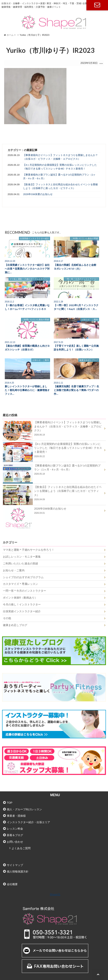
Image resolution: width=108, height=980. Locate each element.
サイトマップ (15, 865)
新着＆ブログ (15, 835)
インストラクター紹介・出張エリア (28, 822)
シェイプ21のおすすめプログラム (23, 577)
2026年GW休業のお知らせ (38, 194)
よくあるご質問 (21, 848)
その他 (7, 618)
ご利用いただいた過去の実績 (20, 564)
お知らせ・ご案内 (14, 570)
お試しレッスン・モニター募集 (22, 557)
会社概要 (12, 884)
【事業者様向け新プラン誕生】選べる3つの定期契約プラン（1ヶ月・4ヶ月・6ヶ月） (59, 176)
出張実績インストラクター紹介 (22, 611)
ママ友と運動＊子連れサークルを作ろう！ (29, 550)
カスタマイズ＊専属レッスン (20, 584)
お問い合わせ (97, 6)
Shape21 (55, 894)
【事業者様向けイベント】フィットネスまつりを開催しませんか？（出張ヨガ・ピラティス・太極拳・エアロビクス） (60, 157)
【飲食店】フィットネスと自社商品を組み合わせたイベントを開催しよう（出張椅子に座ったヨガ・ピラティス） (60, 186)
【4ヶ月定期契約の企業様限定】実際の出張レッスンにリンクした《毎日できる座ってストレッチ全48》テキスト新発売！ (60, 167)
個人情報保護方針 (18, 872)
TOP (10, 803)
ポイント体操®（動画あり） (20, 598)
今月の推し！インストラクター (22, 604)
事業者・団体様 (16, 816)
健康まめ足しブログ (15, 625)
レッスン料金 (15, 829)
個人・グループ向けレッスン (24, 809)
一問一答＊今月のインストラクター (25, 591)
